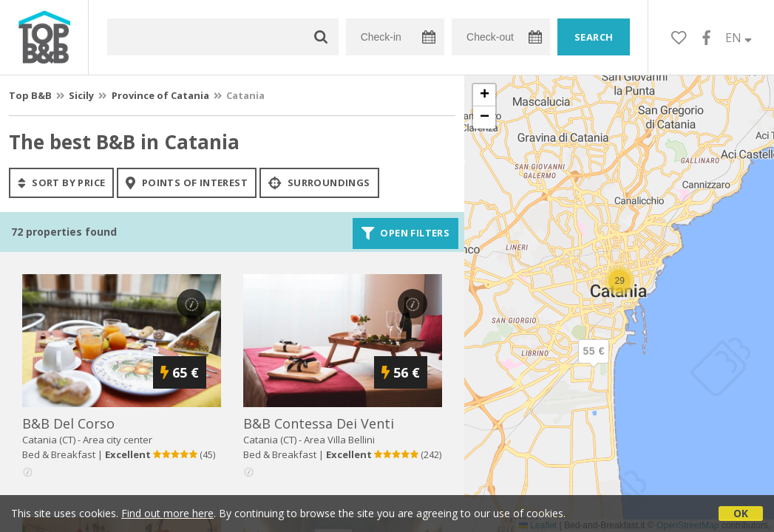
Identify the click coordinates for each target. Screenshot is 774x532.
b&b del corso (68, 423)
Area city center (118, 440)
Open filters (406, 233)
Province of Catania (160, 95)
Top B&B (30, 95)
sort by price (61, 183)
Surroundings (319, 183)
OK (741, 513)
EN (739, 38)
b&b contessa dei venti (319, 423)
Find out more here (167, 513)
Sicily (81, 95)
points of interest (187, 183)
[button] (594, 364)
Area (339, 440)
